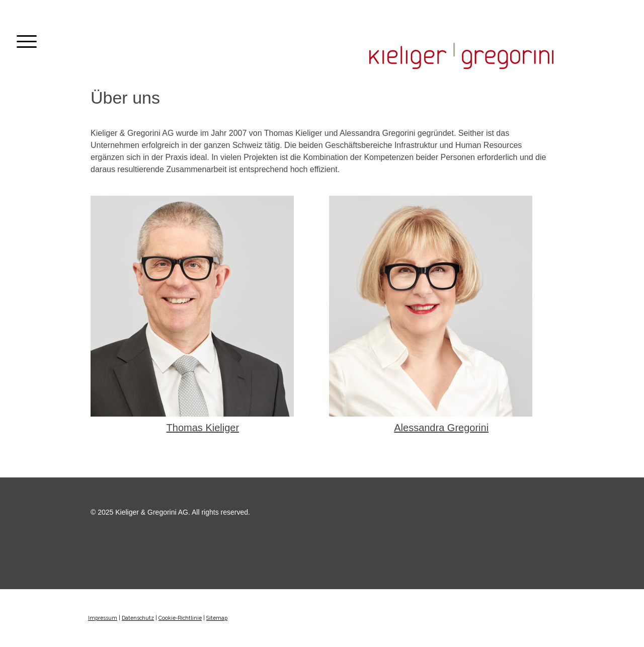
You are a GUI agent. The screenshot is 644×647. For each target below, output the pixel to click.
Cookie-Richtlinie (180, 618)
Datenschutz (138, 618)
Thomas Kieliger (203, 428)
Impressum (103, 618)
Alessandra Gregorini (441, 428)
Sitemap (217, 618)
